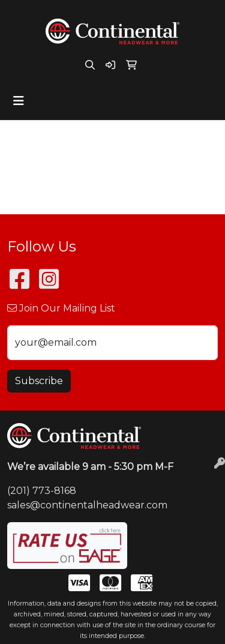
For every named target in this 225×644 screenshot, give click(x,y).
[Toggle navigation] (19, 101)
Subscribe (39, 381)
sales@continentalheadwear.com (87, 505)
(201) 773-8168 (42, 491)
